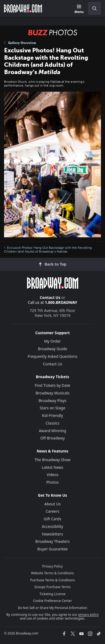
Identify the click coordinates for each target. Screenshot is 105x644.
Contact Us (50, 297)
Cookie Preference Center (52, 601)
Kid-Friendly (52, 415)
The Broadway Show (53, 460)
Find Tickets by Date (53, 385)
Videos (52, 475)
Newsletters (52, 534)
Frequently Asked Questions (52, 356)
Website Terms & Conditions (52, 573)
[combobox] (92, 8)
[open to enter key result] (94, 8)
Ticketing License (52, 594)
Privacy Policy (52, 566)
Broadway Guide (52, 349)
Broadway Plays (53, 401)
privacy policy (88, 615)
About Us (52, 504)
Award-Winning (52, 431)
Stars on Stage (53, 408)
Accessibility (53, 526)
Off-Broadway (53, 438)
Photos (52, 482)
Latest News (52, 467)
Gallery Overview (20, 43)
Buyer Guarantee (52, 549)
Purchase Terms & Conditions (52, 580)
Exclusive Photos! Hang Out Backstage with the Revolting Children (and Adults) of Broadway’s (48, 250)
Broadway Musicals (52, 393)
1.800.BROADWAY (61, 302)
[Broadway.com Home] (23, 8)
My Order (52, 341)
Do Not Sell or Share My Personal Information (53, 608)
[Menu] (79, 9)
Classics (53, 423)
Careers (52, 511)
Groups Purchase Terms (52, 587)
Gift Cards (53, 519)
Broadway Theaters (53, 541)
